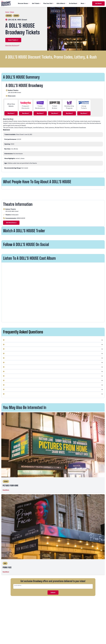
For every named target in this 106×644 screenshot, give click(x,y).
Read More (6, 491)
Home (7, 12)
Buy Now (11, 113)
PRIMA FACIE (9, 569)
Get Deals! (98, 3)
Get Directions (11, 223)
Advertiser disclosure (12, 45)
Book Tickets (13, 40)
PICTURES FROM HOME (13, 486)
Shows (12, 12)
